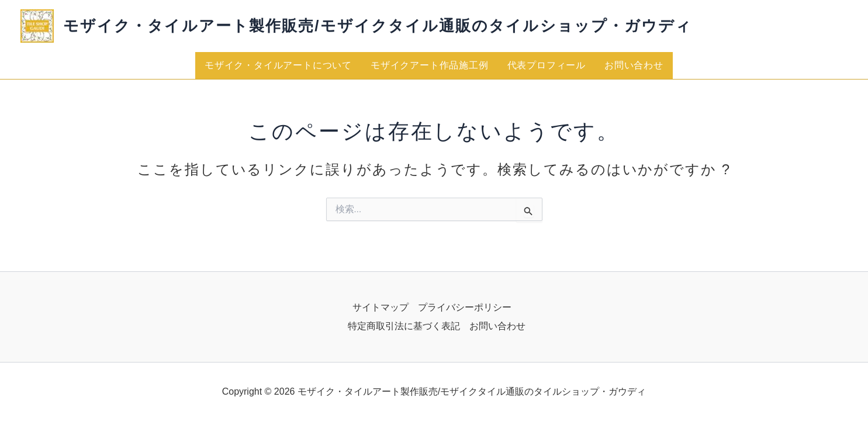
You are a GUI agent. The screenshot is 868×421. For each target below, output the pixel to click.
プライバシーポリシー (465, 307)
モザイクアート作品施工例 (430, 65)
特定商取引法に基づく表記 (404, 326)
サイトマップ (381, 307)
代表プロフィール (547, 65)
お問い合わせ (634, 65)
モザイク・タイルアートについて (278, 65)
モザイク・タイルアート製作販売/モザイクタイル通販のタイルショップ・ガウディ (378, 26)
